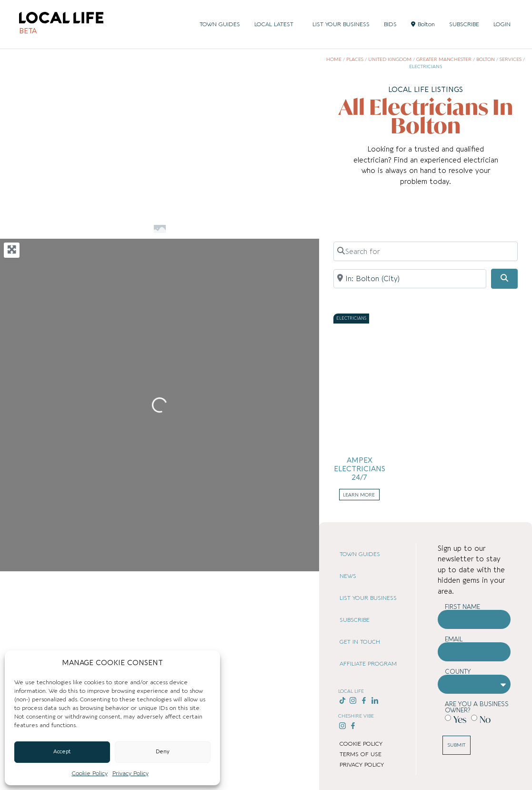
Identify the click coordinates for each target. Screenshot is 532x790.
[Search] (504, 279)
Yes (460, 719)
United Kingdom (390, 60)
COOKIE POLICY (361, 744)
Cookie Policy (90, 773)
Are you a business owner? (477, 707)
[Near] (410, 279)
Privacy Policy (130, 773)
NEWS (348, 576)
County (458, 672)
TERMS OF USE (361, 754)
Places (355, 60)
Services (511, 60)
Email (454, 639)
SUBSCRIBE (464, 24)
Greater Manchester (444, 60)
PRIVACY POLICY (362, 765)
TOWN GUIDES (220, 24)
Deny (163, 752)
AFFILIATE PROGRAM (368, 664)
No (485, 719)
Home (334, 60)
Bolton (423, 24)
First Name (462, 607)
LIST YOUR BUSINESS (341, 24)
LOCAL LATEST (276, 24)
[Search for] (426, 251)
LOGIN (502, 24)
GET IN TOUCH (360, 642)
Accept (62, 752)
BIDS (390, 24)
